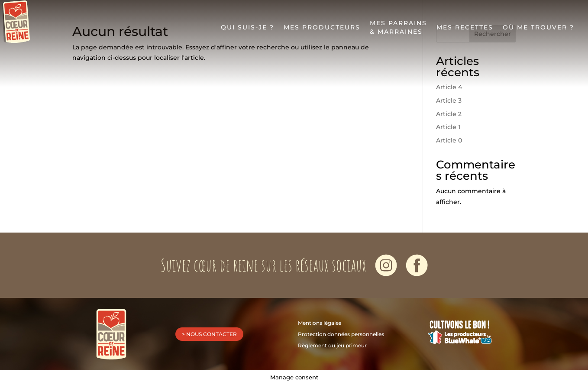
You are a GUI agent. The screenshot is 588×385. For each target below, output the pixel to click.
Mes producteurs (322, 30)
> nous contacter (209, 334)
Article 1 (448, 127)
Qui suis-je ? (247, 30)
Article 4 (449, 87)
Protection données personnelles (341, 334)
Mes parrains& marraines (398, 30)
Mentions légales (320, 323)
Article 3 (449, 100)
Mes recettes (465, 30)
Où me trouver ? (538, 30)
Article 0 (449, 140)
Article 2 (449, 114)
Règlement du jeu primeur (332, 345)
